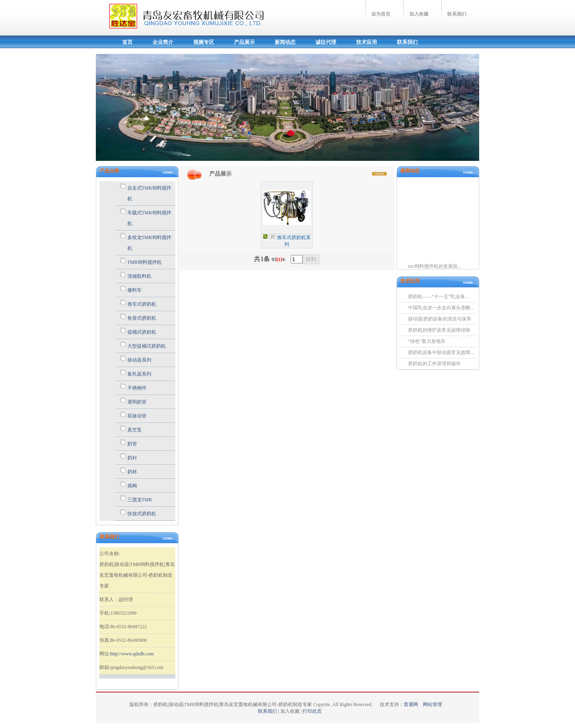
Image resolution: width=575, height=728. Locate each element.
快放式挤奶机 (142, 514)
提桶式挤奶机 (142, 332)
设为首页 (381, 14)
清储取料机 (139, 276)
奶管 (132, 444)
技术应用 (367, 42)
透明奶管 (137, 402)
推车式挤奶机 (142, 304)
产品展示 (244, 42)
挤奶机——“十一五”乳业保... (438, 297)
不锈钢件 (137, 388)
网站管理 (432, 704)
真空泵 (135, 430)
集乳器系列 (139, 374)
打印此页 (312, 711)
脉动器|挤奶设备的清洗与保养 (440, 319)
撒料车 (135, 290)
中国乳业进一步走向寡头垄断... (441, 308)
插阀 (132, 486)
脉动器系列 (139, 360)
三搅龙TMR (140, 500)
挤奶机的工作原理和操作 (434, 364)
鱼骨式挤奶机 (142, 318)
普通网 (413, 704)
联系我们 (457, 14)
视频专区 (204, 42)
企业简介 (163, 42)
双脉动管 (137, 416)
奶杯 (132, 472)
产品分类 (109, 171)
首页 (127, 42)
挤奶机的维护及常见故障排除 (439, 330)
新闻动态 (285, 42)
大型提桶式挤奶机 (147, 346)
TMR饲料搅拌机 (145, 262)
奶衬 (132, 458)
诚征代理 (326, 42)
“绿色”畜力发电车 (427, 341)
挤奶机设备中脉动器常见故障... (441, 352)
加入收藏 (419, 14)
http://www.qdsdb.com (132, 654)
